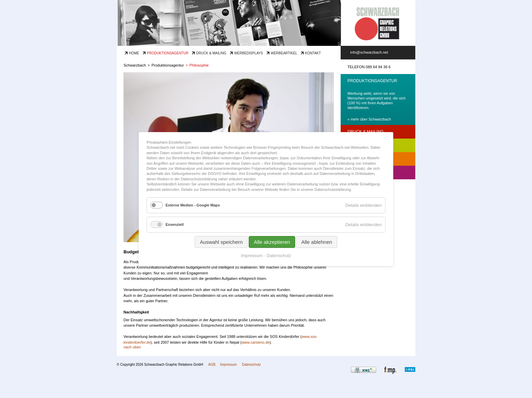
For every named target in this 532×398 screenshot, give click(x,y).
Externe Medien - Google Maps (193, 205)
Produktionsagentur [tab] (372, 81)
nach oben (132, 347)
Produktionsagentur (168, 53)
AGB (212, 365)
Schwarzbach (135, 65)
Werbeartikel (284, 53)
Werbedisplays (249, 53)
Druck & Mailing (211, 53)
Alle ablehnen (317, 242)
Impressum (229, 365)
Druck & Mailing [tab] (366, 132)
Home (134, 53)
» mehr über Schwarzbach (369, 119)
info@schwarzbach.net (369, 52)
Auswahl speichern (221, 242)
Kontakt (313, 53)
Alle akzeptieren (272, 242)
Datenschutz (251, 365)
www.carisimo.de (256, 342)
